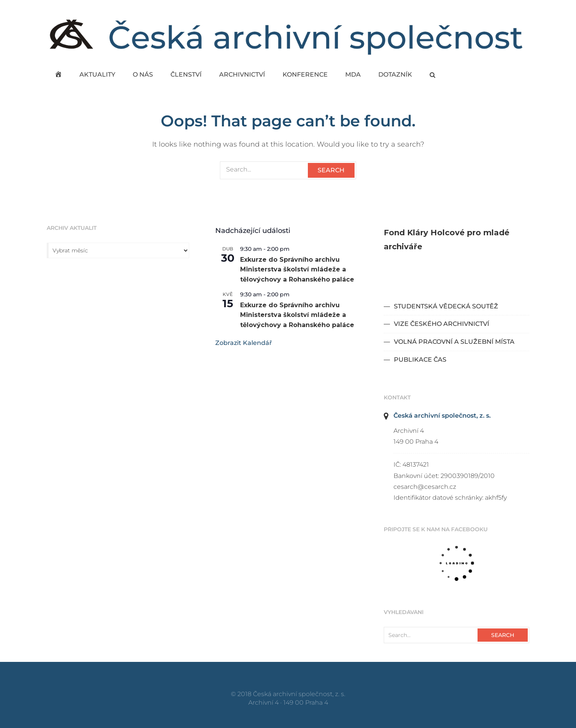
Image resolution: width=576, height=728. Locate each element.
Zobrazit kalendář (244, 343)
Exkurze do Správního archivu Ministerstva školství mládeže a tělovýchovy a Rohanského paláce (297, 270)
